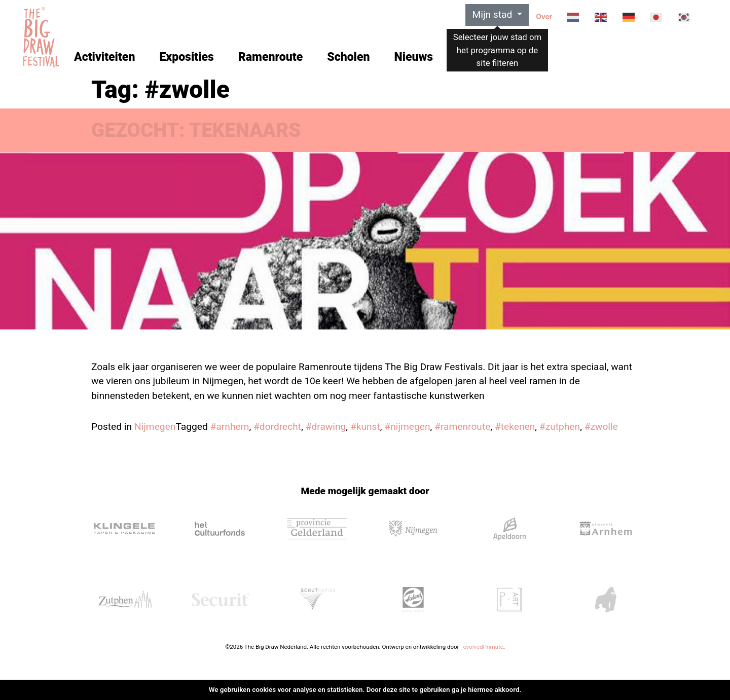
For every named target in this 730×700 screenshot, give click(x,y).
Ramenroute (270, 57)
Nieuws (413, 57)
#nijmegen (407, 427)
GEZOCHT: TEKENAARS (196, 130)
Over (544, 17)
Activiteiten (104, 57)
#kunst (365, 427)
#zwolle (601, 427)
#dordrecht (277, 427)
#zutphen (560, 427)
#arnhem (230, 427)
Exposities (186, 57)
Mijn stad (493, 14)
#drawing (326, 427)
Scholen (348, 57)
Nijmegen (155, 427)
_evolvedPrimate (482, 647)
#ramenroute (462, 427)
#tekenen (515, 427)
